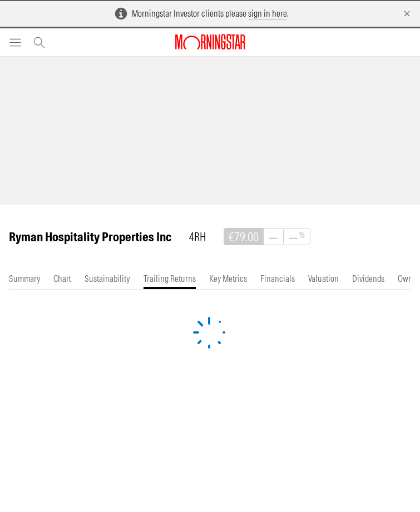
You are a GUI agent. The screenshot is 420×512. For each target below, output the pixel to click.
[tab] (24, 279)
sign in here (268, 13)
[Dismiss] (407, 14)
